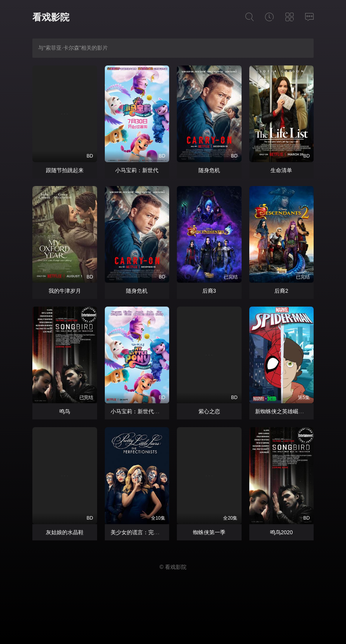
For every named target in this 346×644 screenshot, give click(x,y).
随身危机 (209, 170)
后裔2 (281, 291)
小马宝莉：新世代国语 (138, 411)
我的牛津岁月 (65, 291)
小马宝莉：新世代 (137, 170)
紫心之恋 (209, 411)
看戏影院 (51, 17)
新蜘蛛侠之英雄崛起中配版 (287, 411)
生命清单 (281, 170)
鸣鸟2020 (281, 532)
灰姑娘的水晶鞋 (65, 532)
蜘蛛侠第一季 (209, 532)
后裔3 (209, 291)
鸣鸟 (65, 411)
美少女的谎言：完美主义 (140, 532)
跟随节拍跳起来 (65, 170)
